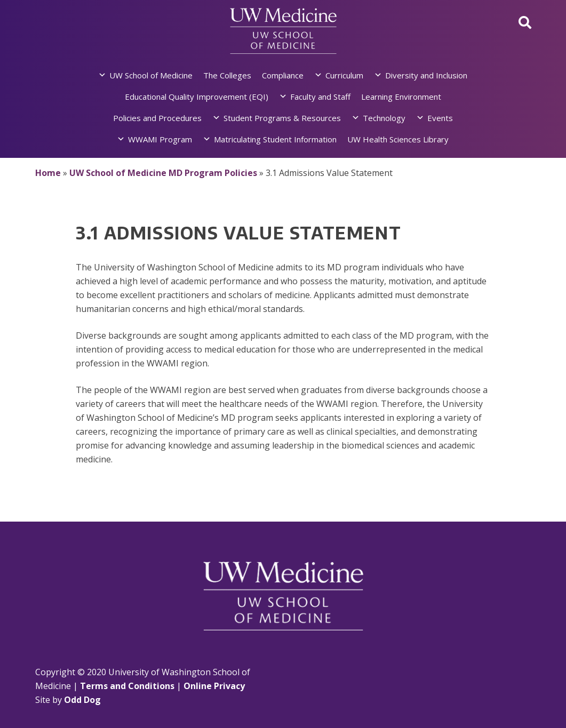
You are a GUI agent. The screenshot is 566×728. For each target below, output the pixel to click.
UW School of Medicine (151, 75)
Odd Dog (82, 700)
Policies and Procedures (157, 118)
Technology (384, 118)
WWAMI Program (160, 139)
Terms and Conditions (127, 686)
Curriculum (344, 75)
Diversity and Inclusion (426, 75)
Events (440, 118)
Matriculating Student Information (275, 139)
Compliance (283, 75)
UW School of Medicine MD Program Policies (163, 173)
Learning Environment (401, 97)
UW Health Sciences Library (398, 139)
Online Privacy (214, 686)
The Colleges (227, 75)
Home (48, 173)
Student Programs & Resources (282, 118)
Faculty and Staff (320, 97)
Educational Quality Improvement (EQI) (197, 97)
